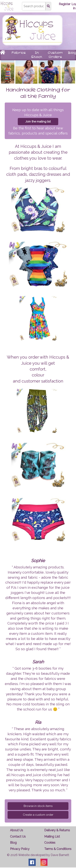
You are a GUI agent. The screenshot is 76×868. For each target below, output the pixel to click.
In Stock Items (37, 57)
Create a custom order (38, 815)
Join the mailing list (38, 122)
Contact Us (18, 837)
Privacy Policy (20, 849)
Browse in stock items (38, 806)
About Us (17, 830)
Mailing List (52, 837)
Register (65, 4)
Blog (13, 843)
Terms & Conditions (58, 849)
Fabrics (19, 53)
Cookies (50, 843)
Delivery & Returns (57, 830)
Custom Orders (55, 55)
